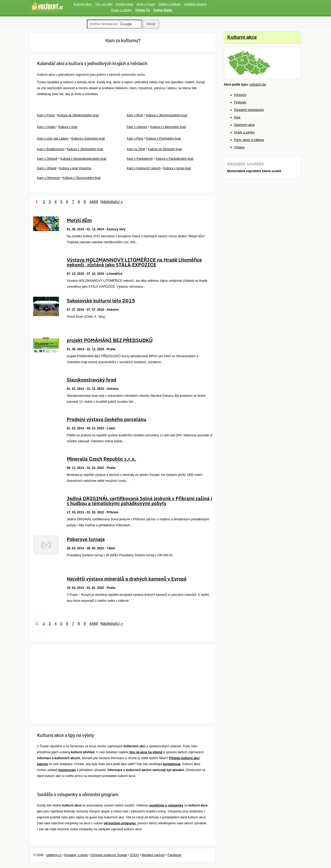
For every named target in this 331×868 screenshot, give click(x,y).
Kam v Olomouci (48, 178)
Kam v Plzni (135, 139)
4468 (94, 201)
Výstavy (239, 147)
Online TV (142, 10)
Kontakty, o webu (76, 855)
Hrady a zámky (122, 10)
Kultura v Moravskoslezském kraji (83, 159)
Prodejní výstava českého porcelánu (107, 419)
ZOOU (134, 855)
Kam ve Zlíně (136, 149)
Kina (237, 117)
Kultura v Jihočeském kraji (85, 149)
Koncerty (240, 95)
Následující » (112, 201)
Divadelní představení (249, 110)
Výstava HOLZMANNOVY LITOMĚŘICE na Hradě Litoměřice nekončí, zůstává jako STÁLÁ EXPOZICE (134, 262)
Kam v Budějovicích (51, 149)
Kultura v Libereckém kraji (168, 127)
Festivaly (240, 102)
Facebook (174, 855)
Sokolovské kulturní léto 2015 (101, 301)
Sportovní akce (244, 125)
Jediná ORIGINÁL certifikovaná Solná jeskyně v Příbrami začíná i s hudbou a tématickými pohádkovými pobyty (139, 501)
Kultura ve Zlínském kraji (165, 149)
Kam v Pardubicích (140, 159)
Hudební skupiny (195, 4)
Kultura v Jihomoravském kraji (167, 115)
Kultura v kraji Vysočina (75, 168)
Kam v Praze (46, 115)
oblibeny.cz (54, 855)
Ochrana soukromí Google (109, 855)
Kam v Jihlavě (47, 168)
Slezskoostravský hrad (91, 380)
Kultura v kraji (68, 127)
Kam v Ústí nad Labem (53, 139)
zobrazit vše (258, 85)
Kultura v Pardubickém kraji (175, 159)
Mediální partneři (153, 855)
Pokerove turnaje (86, 539)
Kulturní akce (83, 4)
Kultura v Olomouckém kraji (82, 178)
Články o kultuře (169, 4)
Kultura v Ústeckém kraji (88, 139)
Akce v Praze (146, 4)
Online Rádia (163, 10)
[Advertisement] (123, 684)
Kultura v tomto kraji (177, 168)
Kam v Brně (135, 115)
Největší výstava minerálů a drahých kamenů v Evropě (127, 579)
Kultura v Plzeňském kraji (163, 139)
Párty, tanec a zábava (249, 140)
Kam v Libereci (137, 127)
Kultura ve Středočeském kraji (78, 115)
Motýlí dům (79, 220)
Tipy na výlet (104, 4)
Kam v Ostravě (47, 159)
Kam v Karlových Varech (144, 168)
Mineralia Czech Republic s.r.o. (101, 459)
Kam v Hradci (46, 127)
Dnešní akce (125, 4)
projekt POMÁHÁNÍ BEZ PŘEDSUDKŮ (110, 340)
